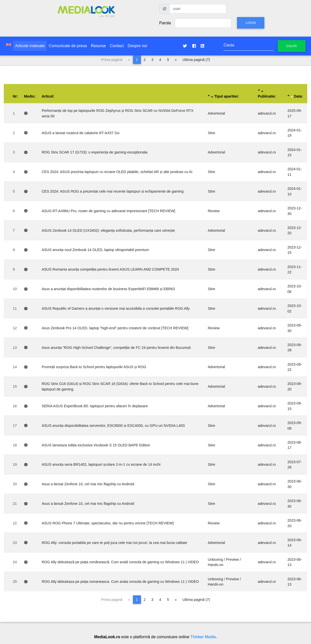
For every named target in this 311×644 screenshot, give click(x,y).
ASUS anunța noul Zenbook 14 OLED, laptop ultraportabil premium (95, 250)
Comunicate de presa (68, 46)
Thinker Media (203, 637)
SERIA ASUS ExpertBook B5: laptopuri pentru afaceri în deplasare (95, 406)
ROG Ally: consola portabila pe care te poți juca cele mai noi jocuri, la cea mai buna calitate (114, 543)
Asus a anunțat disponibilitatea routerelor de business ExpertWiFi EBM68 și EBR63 (108, 289)
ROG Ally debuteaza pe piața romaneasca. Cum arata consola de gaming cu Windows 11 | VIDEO (120, 582)
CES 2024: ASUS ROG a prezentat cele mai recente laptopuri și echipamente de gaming (113, 191)
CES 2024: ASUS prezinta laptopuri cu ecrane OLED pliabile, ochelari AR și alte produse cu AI (117, 172)
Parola (165, 23)
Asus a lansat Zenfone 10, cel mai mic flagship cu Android (88, 484)
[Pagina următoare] (176, 60)
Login (251, 23)
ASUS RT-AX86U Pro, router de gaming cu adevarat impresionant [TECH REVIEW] (108, 211)
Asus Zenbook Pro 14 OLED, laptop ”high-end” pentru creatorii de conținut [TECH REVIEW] (115, 328)
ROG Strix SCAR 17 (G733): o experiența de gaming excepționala (95, 152)
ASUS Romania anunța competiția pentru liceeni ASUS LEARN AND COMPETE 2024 (110, 269)
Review (214, 211)
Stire (211, 133)
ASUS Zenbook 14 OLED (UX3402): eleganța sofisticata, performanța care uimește (108, 230)
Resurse (98, 46)
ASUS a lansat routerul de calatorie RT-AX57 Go (81, 133)
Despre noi (137, 46)
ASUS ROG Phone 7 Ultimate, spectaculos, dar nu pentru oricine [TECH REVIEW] (108, 523)
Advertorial (216, 113)
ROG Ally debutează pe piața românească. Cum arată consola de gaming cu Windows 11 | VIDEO (120, 562)
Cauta (292, 46)
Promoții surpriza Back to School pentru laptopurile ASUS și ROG (94, 367)
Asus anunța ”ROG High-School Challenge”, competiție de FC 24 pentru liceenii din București (116, 348)
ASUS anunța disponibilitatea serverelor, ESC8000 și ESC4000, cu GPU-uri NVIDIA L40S (113, 426)
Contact (117, 46)
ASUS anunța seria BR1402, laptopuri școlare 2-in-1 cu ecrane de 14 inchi (101, 464)
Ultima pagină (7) (196, 60)
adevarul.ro (267, 113)
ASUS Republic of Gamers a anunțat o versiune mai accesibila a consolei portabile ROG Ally (116, 308)
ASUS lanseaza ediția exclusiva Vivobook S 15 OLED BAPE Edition (96, 445)
